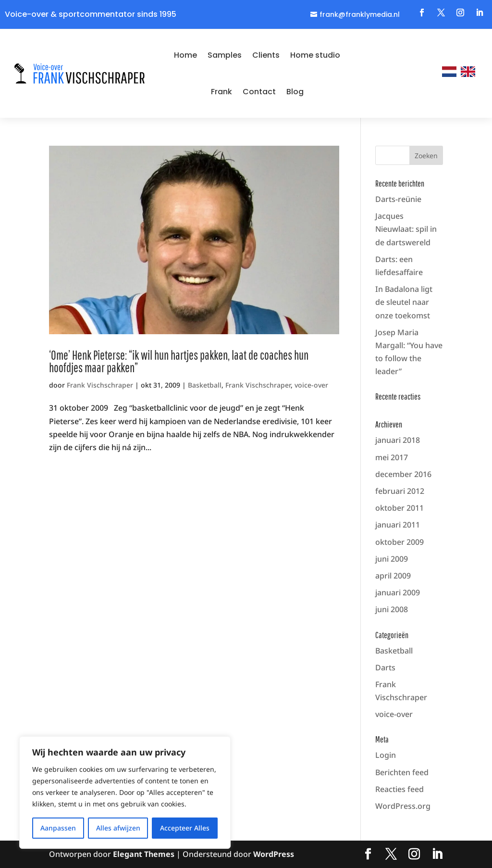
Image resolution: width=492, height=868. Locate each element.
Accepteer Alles (185, 828)
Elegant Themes (144, 854)
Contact (259, 92)
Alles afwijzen (118, 828)
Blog (295, 92)
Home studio (315, 55)
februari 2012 (400, 491)
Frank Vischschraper (100, 385)
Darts (385, 667)
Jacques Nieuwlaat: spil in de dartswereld (406, 229)
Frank (221, 92)
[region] (125, 793)
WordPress (274, 854)
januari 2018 (398, 440)
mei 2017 (392, 457)
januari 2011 (398, 525)
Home (185, 55)
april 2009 (393, 576)
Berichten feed (402, 772)
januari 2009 (398, 592)
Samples (225, 55)
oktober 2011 (400, 508)
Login (386, 755)
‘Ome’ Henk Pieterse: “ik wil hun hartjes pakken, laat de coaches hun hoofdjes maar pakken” (179, 361)
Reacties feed (400, 789)
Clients (266, 55)
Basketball (205, 385)
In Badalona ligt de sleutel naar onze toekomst (404, 302)
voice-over (311, 385)
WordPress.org (403, 806)
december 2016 (403, 474)
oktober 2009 (400, 542)
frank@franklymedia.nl (360, 14)
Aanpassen (58, 828)
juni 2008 (392, 609)
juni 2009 (392, 559)
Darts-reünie (398, 199)
